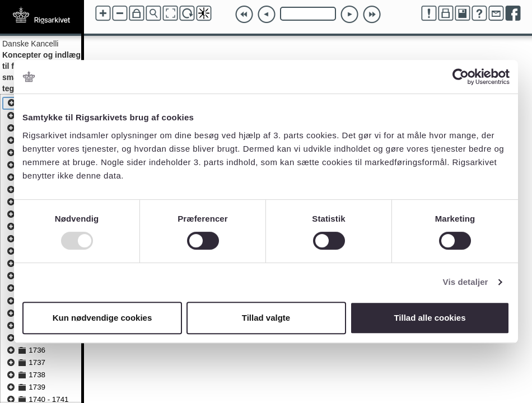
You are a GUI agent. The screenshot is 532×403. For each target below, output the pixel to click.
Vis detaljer (466, 282)
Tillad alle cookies (430, 318)
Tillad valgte (266, 318)
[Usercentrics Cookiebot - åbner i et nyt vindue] (461, 77)
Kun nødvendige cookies (102, 318)
